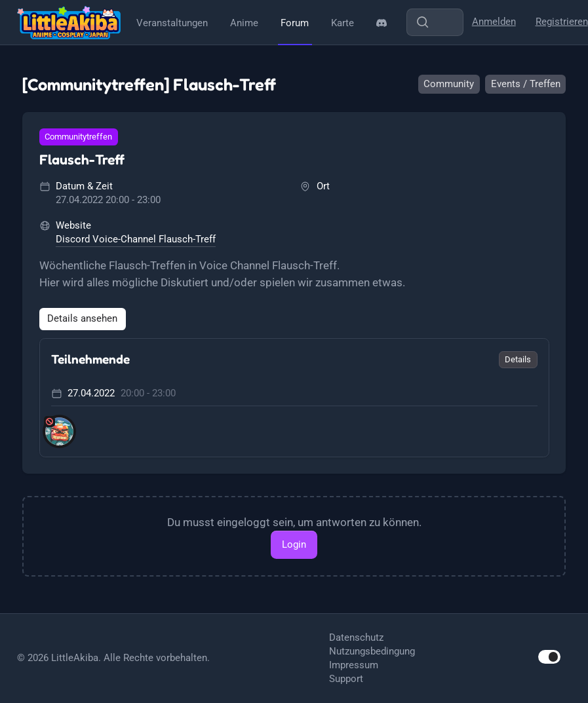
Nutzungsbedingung (372, 651)
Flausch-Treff (82, 159)
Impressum (354, 665)
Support (346, 679)
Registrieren (562, 22)
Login (294, 544)
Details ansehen (82, 318)
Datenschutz (356, 637)
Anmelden (494, 22)
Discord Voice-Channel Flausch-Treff (136, 239)
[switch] (549, 657)
